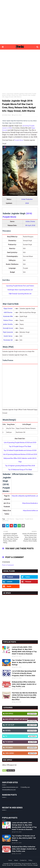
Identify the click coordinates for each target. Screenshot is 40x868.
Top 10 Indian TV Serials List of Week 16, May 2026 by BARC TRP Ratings (24, 662)
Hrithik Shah (7, 115)
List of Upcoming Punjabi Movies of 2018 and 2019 (20, 442)
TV (21, 736)
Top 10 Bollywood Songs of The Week (20, 470)
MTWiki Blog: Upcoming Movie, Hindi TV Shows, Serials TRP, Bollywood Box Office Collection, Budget (20, 864)
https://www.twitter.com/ (31, 511)
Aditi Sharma (10, 519)
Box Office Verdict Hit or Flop (21, 720)
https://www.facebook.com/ (31, 503)
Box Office (21, 714)
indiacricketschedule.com (10, 787)
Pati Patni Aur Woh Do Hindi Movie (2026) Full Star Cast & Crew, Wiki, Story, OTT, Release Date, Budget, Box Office (24, 696)
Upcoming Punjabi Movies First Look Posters (20, 286)
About (16, 860)
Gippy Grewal (19, 519)
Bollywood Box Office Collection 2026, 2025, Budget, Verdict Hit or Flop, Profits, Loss (24, 684)
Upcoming (10, 94)
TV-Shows (21, 742)
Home (4, 94)
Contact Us (23, 860)
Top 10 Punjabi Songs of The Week (20, 446)
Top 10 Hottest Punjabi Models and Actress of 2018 (20, 450)
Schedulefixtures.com (9, 790)
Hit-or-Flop (21, 725)
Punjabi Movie (19, 140)
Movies (21, 731)
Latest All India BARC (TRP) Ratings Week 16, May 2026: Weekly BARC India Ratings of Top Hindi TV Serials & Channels (24, 650)
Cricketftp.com (25, 787)
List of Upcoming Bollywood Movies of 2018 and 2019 (20, 454)
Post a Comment (8, 565)
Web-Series (21, 753)
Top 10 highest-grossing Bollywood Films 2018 (20, 466)
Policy (30, 860)
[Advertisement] (20, 22)
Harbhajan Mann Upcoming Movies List (20, 290)
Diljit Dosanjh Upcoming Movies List (20, 294)
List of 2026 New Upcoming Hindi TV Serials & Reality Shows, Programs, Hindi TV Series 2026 (24, 673)
